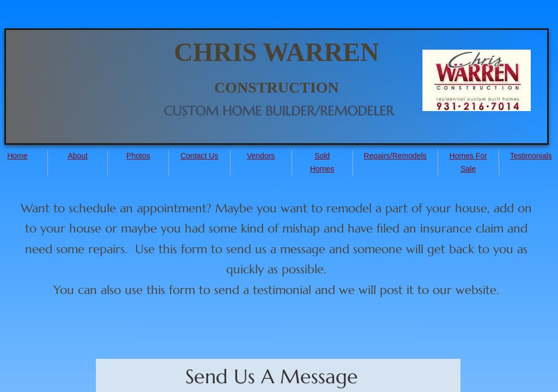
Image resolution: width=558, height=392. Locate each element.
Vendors (261, 156)
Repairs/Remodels (395, 156)
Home (17, 156)
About (78, 156)
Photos (138, 156)
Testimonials (531, 156)
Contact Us (199, 156)
